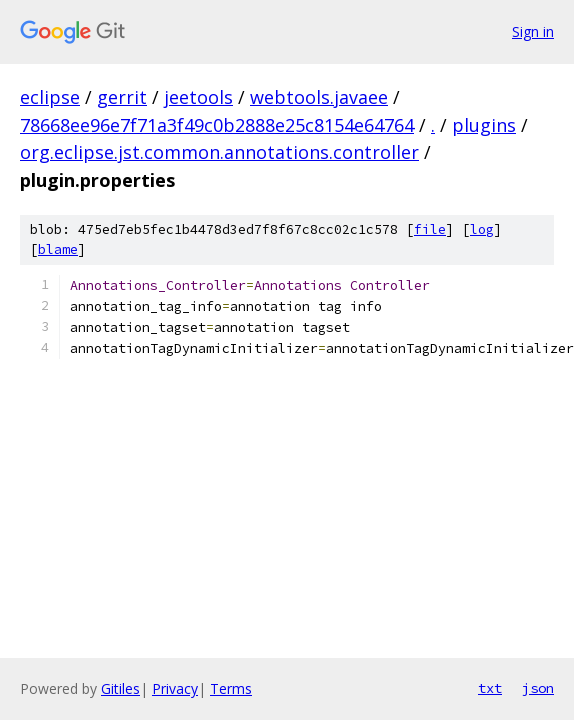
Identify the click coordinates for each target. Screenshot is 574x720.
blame (58, 249)
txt (490, 688)
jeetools (198, 97)
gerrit (122, 97)
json (538, 688)
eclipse (50, 97)
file (430, 229)
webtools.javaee (319, 97)
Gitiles (120, 688)
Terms (231, 688)
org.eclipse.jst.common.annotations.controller (219, 152)
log (482, 229)
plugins (484, 125)
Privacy (175, 688)
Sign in (533, 31)
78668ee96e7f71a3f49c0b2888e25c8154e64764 (217, 125)
